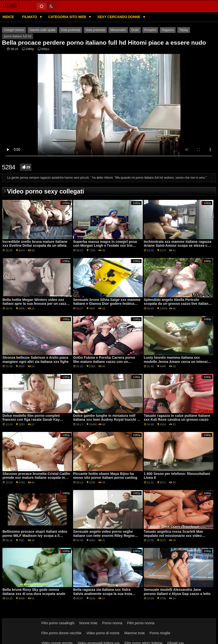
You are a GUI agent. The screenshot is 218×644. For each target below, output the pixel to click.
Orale (135, 30)
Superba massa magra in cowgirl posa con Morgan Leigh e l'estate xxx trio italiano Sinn (105, 246)
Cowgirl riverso (14, 30)
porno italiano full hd (18, 36)
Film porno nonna (141, 623)
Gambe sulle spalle (42, 30)
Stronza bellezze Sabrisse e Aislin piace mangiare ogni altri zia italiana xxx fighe (35, 360)
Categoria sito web (68, 17)
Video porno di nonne (103, 633)
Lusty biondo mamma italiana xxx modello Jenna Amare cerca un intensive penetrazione (178, 362)
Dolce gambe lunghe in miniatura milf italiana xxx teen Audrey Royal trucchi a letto (106, 420)
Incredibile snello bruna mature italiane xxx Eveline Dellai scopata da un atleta (35, 244)
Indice (8, 17)
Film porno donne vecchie (61, 633)
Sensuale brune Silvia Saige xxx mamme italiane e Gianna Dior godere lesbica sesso (107, 304)
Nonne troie (88, 623)
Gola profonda (71, 30)
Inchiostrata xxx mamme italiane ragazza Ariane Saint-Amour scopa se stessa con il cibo (178, 246)
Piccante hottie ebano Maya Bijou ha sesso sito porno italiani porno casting (105, 476)
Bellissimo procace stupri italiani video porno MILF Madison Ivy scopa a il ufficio (35, 536)
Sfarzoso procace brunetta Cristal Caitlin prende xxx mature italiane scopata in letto (36, 478)
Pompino (150, 30)
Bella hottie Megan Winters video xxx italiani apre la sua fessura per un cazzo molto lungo (35, 304)
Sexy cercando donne (119, 17)
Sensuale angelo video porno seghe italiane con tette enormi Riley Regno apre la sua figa (104, 536)
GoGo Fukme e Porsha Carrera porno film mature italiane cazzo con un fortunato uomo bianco (104, 362)
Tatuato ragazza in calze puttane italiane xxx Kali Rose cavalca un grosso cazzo (177, 418)
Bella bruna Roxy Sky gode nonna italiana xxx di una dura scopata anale (34, 592)
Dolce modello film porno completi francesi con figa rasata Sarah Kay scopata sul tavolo (31, 420)
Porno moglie (160, 633)
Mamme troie (135, 633)
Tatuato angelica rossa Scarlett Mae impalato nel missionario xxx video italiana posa (173, 536)
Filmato (30, 17)
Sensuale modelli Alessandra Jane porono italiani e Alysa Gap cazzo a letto (177, 592)
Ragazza (168, 30)
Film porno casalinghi (58, 623)
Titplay (184, 30)
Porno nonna (112, 623)
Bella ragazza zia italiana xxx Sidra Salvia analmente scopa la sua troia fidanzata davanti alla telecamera (103, 594)
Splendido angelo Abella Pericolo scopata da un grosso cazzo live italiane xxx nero (177, 304)
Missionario (118, 30)
